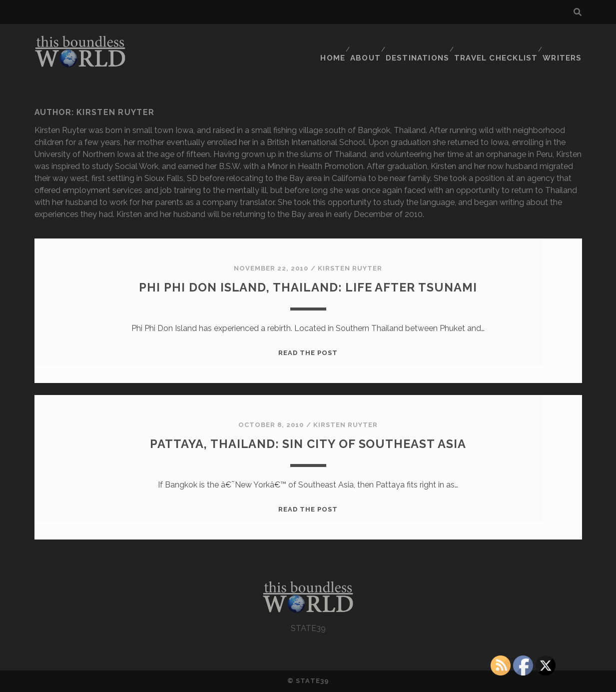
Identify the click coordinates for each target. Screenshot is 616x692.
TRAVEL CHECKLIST (499, 42)
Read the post (308, 353)
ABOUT (369, 42)
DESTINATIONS (422, 42)
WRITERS (564, 42)
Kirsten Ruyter (350, 268)
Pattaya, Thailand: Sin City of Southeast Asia (308, 443)
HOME (333, 42)
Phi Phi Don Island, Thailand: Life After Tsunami (308, 286)
